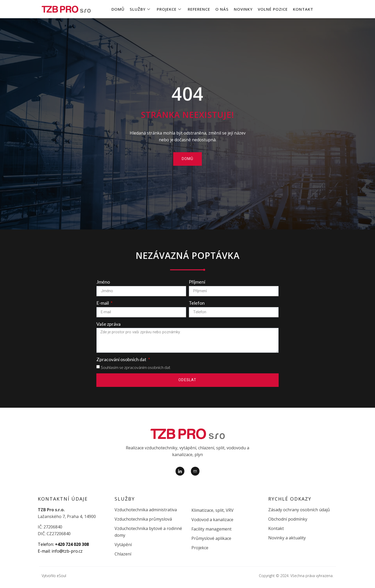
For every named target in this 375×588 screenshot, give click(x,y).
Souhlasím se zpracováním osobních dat (136, 367)
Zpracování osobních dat (122, 359)
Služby (140, 9)
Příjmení (197, 282)
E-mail (103, 303)
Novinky (243, 9)
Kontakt (303, 9)
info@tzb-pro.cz (67, 551)
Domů (118, 9)
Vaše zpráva (108, 324)
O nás (222, 9)
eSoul (61, 576)
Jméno (103, 282)
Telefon (197, 303)
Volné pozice (273, 9)
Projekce (169, 9)
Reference (199, 9)
